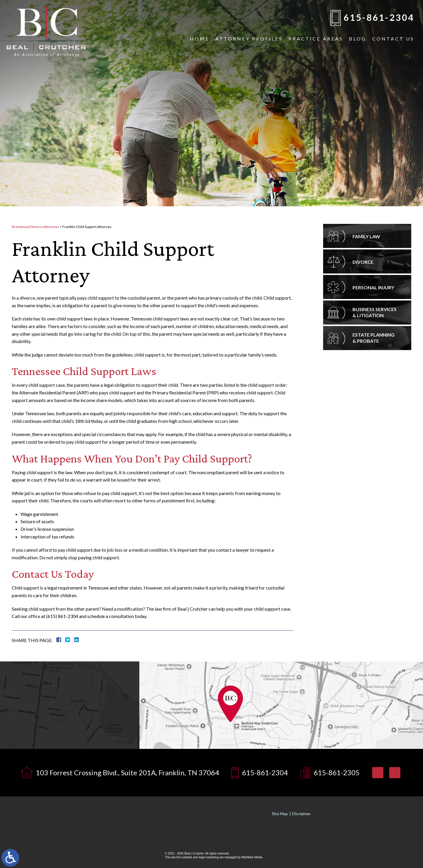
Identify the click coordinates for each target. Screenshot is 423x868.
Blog (358, 39)
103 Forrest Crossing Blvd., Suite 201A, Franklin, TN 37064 (127, 772)
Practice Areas (316, 39)
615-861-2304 (379, 17)
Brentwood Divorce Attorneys (35, 227)
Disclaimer (301, 814)
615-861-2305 (337, 772)
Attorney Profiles (249, 39)
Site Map (280, 814)
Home (200, 39)
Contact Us (393, 39)
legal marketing (209, 857)
